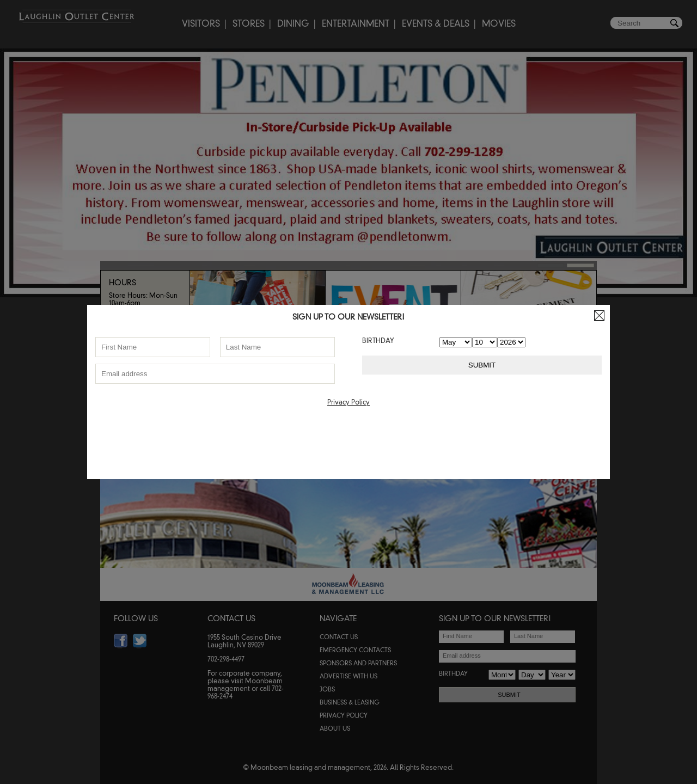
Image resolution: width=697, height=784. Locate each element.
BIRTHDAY (378, 341)
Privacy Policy (348, 402)
